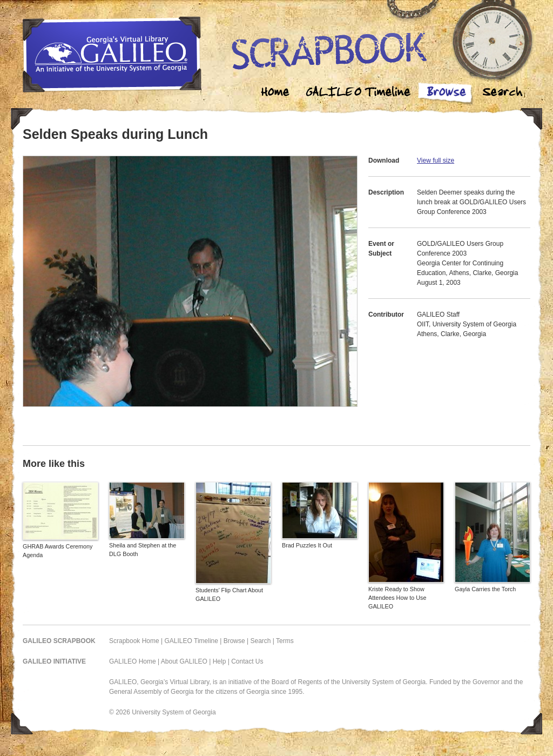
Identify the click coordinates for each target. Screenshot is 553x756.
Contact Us (247, 661)
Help (220, 661)
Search (502, 93)
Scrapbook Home (134, 641)
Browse (446, 93)
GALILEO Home (133, 661)
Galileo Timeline (361, 93)
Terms (285, 641)
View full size (436, 160)
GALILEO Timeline (191, 641)
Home (275, 93)
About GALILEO (184, 661)
